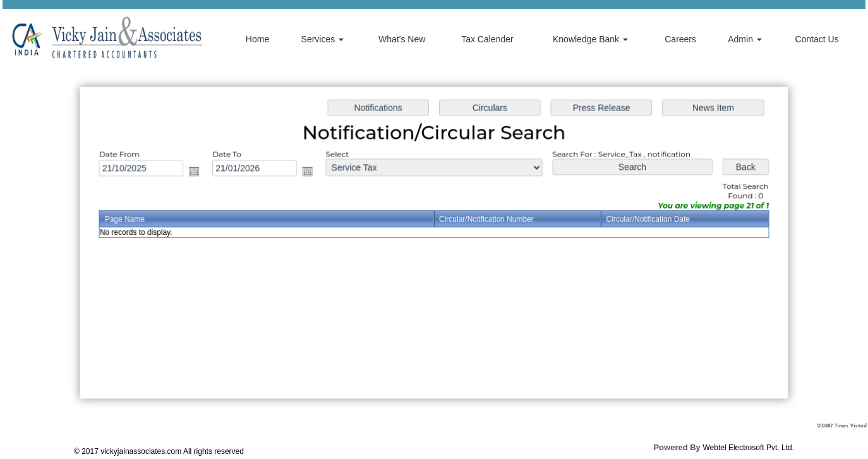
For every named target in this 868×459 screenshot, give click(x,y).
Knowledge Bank (590, 39)
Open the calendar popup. (199, 173)
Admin (745, 39)
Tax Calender (487, 39)
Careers (680, 39)
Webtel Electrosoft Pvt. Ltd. (748, 448)
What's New (402, 39)
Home (257, 39)
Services (323, 39)
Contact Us (817, 39)
